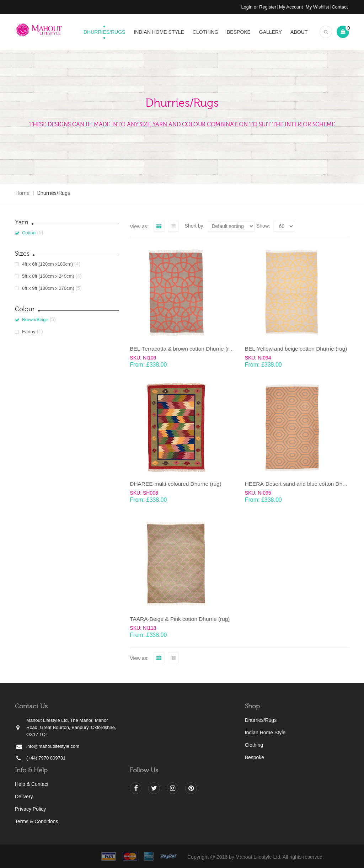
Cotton (29, 233)
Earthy (29, 332)
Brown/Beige (35, 319)
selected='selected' (284, 226)
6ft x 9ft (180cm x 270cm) (48, 288)
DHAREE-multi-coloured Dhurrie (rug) (175, 484)
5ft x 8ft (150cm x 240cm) (48, 276)
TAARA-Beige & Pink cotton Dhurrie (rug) (180, 619)
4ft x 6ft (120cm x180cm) (47, 264)
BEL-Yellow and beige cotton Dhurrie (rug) (296, 349)
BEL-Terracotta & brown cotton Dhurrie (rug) (183, 349)
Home (22, 193)
